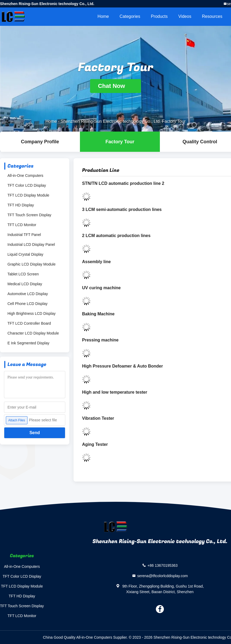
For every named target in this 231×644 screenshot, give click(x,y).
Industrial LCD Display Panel (31, 244)
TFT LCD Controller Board (29, 323)
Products (159, 16)
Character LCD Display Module (33, 333)
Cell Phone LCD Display (27, 304)
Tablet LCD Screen (23, 274)
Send (35, 433)
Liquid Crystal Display (25, 254)
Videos (185, 16)
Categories (130, 16)
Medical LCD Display (25, 284)
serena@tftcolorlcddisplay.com (163, 576)
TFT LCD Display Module (28, 195)
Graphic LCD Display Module (32, 264)
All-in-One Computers (25, 176)
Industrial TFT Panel (24, 235)
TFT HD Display (21, 205)
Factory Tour (120, 142)
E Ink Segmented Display (28, 343)
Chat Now (116, 86)
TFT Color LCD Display (27, 185)
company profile (40, 142)
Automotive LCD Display (28, 294)
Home (103, 16)
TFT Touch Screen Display (29, 215)
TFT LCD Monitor (22, 225)
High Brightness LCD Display (32, 313)
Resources (212, 16)
